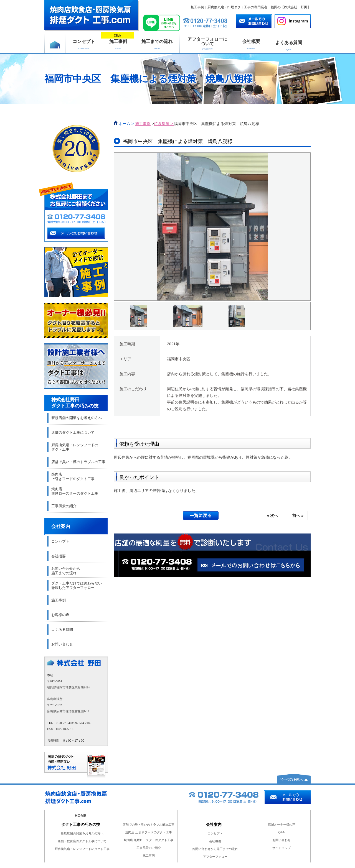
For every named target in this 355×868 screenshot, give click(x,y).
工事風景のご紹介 (149, 848)
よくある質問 (289, 45)
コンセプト (84, 44)
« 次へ (273, 515)
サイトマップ (282, 848)
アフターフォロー (215, 857)
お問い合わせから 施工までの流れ (66, 571)
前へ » (298, 515)
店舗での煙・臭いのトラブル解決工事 (149, 824)
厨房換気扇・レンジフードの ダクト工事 (75, 447)
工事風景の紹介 (64, 506)
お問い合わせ (62, 644)
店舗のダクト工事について (73, 432)
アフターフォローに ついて (207, 44)
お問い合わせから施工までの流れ (215, 849)
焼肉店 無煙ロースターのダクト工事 (75, 491)
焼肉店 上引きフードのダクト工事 (73, 477)
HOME (81, 816)
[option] (212, 227)
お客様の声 (60, 615)
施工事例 (118, 41)
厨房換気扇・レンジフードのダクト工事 (82, 849)
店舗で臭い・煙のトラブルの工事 (78, 462)
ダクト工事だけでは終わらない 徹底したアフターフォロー (77, 585)
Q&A (281, 832)
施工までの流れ (157, 44)
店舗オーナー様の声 (282, 824)
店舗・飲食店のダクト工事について (82, 841)
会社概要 (251, 44)
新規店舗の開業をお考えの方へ (77, 418)
